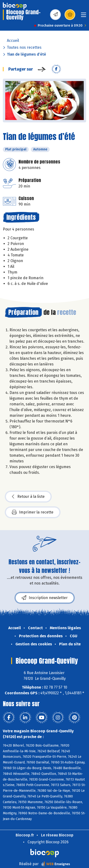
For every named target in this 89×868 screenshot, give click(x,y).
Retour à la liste (28, 497)
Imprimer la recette (33, 512)
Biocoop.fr (25, 835)
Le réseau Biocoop (57, 835)
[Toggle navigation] (84, 16)
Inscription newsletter (45, 598)
